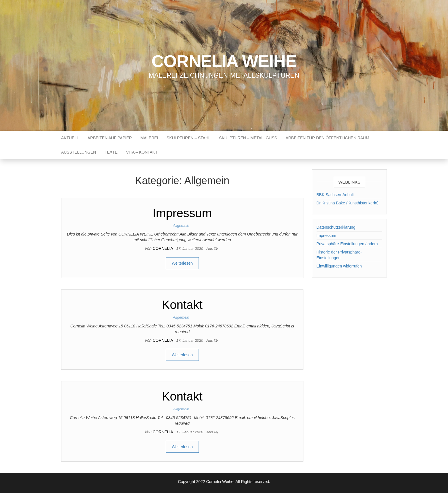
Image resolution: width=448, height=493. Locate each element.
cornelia (163, 248)
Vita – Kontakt (142, 152)
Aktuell (70, 138)
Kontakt (182, 305)
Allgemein (181, 226)
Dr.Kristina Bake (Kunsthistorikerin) (348, 203)
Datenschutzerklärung (336, 227)
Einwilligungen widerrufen (339, 266)
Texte (111, 152)
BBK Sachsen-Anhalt (335, 195)
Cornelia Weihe (224, 61)
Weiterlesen (182, 263)
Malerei (149, 138)
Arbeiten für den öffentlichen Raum (327, 138)
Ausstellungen (79, 152)
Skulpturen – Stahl (189, 138)
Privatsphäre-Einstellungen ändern (347, 244)
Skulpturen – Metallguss (248, 138)
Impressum (182, 213)
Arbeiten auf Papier (110, 138)
